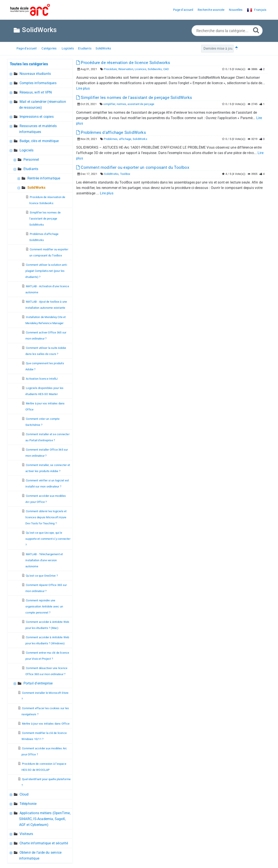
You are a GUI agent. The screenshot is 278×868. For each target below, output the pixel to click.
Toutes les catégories (29, 64)
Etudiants (85, 48)
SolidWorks (103, 48)
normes (121, 104)
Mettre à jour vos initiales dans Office (46, 724)
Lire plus (83, 88)
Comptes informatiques (38, 83)
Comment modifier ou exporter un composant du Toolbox (133, 167)
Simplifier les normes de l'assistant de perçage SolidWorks (45, 219)
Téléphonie (28, 804)
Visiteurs (26, 834)
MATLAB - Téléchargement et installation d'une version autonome (44, 560)
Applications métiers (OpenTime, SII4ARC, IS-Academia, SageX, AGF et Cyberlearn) (45, 819)
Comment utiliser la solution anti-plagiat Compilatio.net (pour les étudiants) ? (46, 271)
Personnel (31, 160)
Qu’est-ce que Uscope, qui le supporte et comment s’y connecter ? (48, 539)
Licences (141, 69)
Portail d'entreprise (38, 683)
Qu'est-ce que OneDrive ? (42, 576)
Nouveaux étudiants (35, 74)
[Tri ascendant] (236, 48)
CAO (166, 69)
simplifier (109, 104)
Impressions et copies (37, 117)
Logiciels (68, 48)
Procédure (110, 69)
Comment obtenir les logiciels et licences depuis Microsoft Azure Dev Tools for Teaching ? (46, 517)
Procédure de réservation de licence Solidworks (123, 63)
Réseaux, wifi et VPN (36, 92)
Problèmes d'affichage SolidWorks (111, 132)
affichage (125, 139)
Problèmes (111, 139)
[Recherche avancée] (256, 30)
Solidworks (155, 69)
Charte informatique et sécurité (44, 843)
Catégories (49, 48)
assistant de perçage (141, 104)
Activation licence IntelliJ (42, 379)
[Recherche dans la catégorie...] (227, 31)
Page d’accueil (26, 48)
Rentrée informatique (44, 178)
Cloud (24, 794)
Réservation (126, 69)
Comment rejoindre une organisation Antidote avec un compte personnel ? (44, 606)
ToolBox (125, 174)
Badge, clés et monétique (39, 141)
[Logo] (30, 10)
